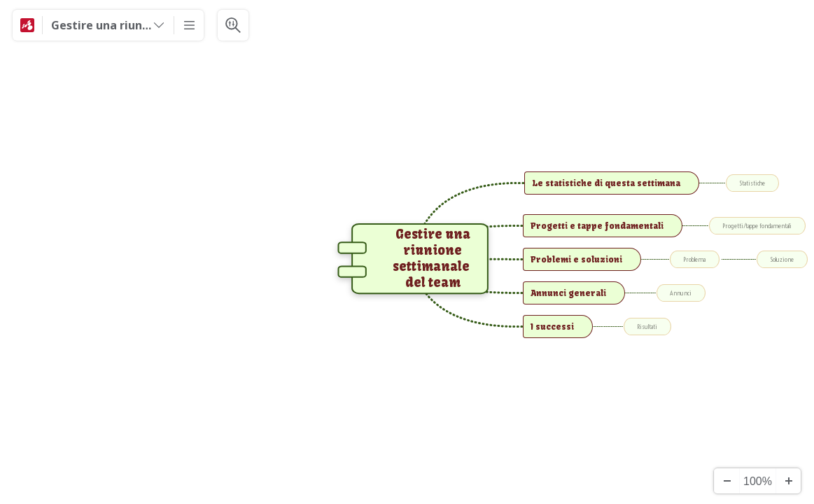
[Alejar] (727, 481)
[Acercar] (788, 481)
